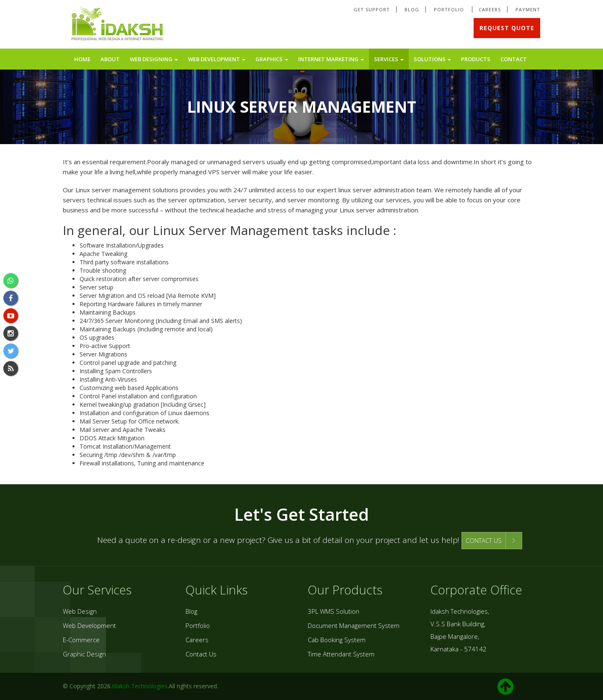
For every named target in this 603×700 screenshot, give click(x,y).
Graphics (272, 59)
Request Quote (507, 28)
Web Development (217, 59)
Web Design (80, 611)
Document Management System (354, 625)
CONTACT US (484, 540)
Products (476, 59)
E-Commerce (81, 640)
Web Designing (154, 59)
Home (82, 59)
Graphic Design (84, 654)
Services (389, 59)
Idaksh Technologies (140, 686)
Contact (514, 59)
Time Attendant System (341, 654)
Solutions (432, 59)
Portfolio (450, 9)
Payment (528, 9)
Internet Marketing (331, 59)
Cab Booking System (337, 640)
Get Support (372, 9)
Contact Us (201, 654)
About (110, 59)
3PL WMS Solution (334, 611)
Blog (412, 9)
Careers (490, 9)
